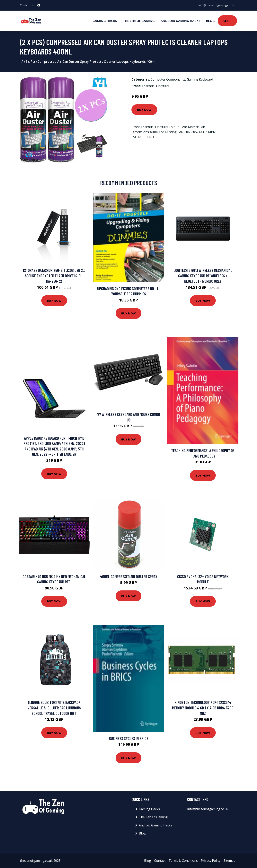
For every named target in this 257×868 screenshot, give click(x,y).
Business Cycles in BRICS (129, 738)
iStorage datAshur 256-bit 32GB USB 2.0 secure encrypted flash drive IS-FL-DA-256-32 (54, 276)
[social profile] (39, 5)
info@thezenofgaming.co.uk (216, 5)
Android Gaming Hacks (180, 21)
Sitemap (230, 861)
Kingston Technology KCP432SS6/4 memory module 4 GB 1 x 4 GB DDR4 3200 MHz (203, 708)
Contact (160, 861)
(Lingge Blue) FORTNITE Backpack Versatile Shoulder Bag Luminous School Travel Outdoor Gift (54, 708)
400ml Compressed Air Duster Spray (129, 576)
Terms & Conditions (183, 861)
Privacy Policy (211, 861)
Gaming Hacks (105, 21)
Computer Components (168, 79)
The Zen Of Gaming (139, 21)
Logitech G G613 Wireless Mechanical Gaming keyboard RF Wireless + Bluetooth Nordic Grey (203, 276)
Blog (210, 21)
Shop (227, 21)
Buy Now (144, 110)
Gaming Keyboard (200, 79)
